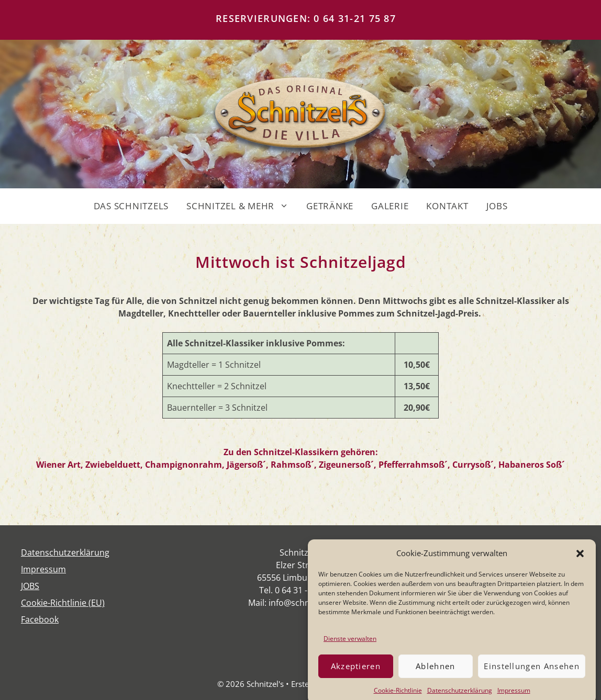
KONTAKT (447, 206)
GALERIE (390, 206)
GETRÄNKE (330, 206)
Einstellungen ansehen (532, 673)
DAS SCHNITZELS (131, 206)
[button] (580, 560)
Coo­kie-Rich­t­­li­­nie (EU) (63, 603)
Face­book (40, 619)
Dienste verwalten (350, 645)
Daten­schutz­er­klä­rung (65, 552)
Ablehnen (436, 673)
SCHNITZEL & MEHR (242, 206)
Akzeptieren (356, 673)
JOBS (497, 206)
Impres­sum (43, 569)
